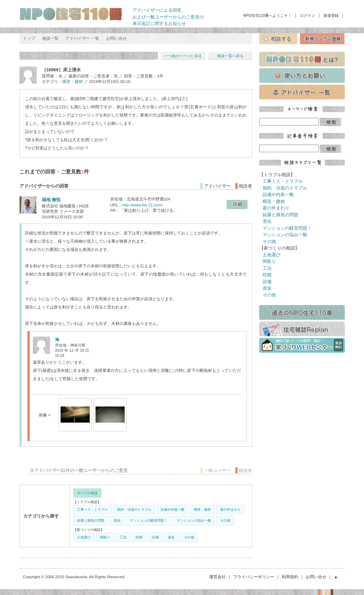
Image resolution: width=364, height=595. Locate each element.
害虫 (117, 520)
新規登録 (331, 15)
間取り (105, 537)
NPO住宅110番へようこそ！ (267, 15)
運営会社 (217, 577)
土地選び (84, 537)
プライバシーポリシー (254, 577)
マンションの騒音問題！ (149, 520)
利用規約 (290, 577)
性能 (139, 537)
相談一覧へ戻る (230, 56)
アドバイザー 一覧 (82, 38)
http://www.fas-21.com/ (142, 205)
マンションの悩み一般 (194, 520)
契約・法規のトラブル (134, 509)
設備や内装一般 (173, 509)
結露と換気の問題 (91, 520)
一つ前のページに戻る (183, 56)
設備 (155, 537)
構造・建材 (73, 81)
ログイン (307, 15)
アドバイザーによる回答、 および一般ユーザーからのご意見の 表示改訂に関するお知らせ (168, 17)
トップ (29, 38)
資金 (171, 537)
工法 (123, 537)
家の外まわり (230, 509)
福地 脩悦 (51, 200)
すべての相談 (87, 493)
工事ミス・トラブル (92, 509)
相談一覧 (50, 38)
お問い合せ (116, 38)
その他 (225, 520)
